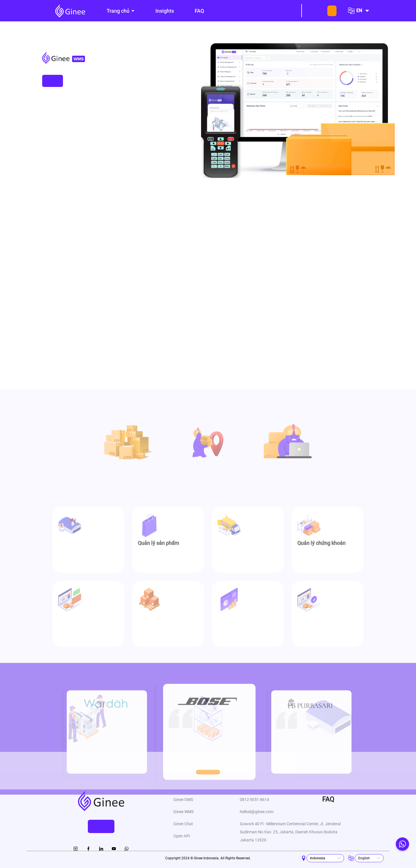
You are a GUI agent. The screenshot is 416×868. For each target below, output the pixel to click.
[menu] (194, 11)
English (364, 858)
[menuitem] (121, 11)
